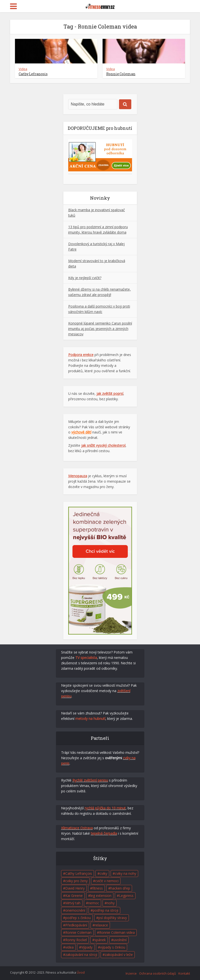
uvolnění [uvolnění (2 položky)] (120, 940)
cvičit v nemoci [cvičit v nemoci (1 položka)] (107, 881)
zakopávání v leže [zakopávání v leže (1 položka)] (119, 955)
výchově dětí (81, 432)
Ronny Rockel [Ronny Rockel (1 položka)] (76, 940)
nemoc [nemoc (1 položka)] (94, 903)
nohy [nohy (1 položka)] (111, 903)
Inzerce (131, 973)
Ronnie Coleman (121, 74)
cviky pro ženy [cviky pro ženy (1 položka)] (76, 881)
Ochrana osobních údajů (158, 973)
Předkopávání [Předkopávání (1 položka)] (76, 925)
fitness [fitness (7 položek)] (98, 888)
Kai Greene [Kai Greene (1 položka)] (74, 896)
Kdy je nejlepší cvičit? (85, 278)
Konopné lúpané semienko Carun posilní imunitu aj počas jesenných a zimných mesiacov (100, 329)
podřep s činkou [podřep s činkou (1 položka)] (78, 918)
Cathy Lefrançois (33, 74)
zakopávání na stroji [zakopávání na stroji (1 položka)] (81, 955)
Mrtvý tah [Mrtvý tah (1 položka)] (73, 903)
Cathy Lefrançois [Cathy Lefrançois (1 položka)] (79, 873)
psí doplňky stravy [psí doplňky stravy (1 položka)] (113, 918)
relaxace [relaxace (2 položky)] (101, 925)
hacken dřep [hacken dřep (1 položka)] (120, 888)
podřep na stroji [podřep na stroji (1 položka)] (106, 910)
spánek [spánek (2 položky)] (100, 940)
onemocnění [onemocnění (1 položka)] (75, 910)
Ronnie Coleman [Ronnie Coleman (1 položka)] (78, 932)
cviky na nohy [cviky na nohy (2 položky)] (126, 873)
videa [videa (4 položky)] (69, 947)
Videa (23, 69)
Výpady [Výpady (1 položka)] (87, 947)
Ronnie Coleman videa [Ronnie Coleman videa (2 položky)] (117, 932)
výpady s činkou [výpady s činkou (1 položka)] (113, 947)
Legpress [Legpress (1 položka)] (126, 896)
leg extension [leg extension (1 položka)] (101, 896)
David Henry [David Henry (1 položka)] (75, 888)
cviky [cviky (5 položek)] (103, 873)
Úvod (81, 972)
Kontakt (184, 973)
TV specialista (86, 658)
